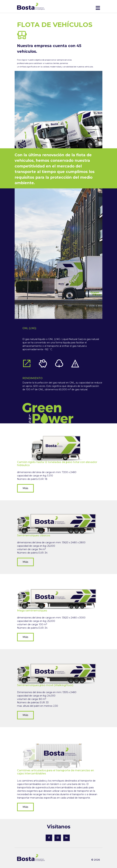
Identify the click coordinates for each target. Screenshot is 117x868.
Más (25, 488)
